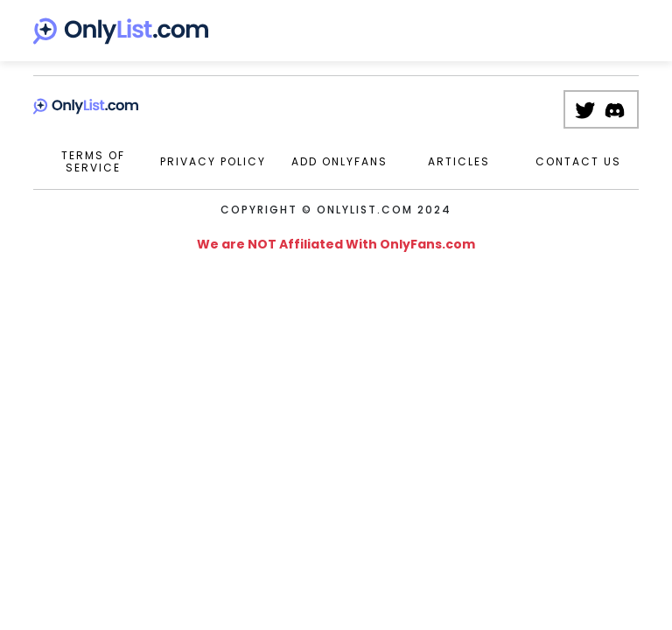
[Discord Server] (619, 109)
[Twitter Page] (589, 109)
